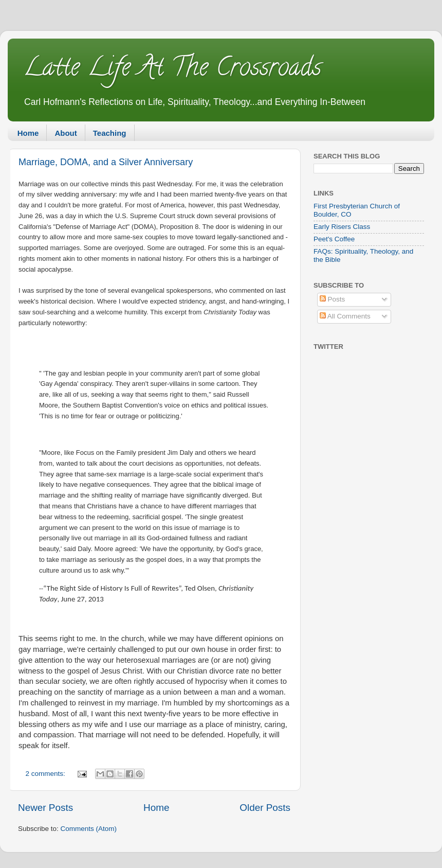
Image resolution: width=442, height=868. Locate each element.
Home (28, 133)
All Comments (345, 316)
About (66, 133)
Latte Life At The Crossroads (172, 70)
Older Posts (265, 808)
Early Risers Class (342, 227)
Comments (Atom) (89, 829)
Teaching (110, 133)
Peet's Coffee (334, 239)
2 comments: (47, 774)
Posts (333, 299)
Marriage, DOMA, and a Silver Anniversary (106, 162)
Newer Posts (45, 808)
